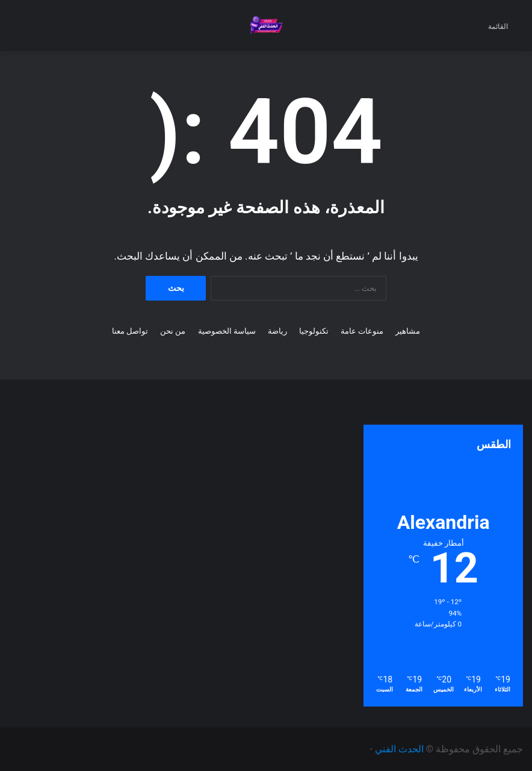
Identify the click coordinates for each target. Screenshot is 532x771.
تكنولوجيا (314, 331)
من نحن (173, 331)
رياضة (277, 331)
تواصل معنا (130, 331)
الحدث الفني (399, 749)
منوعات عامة (362, 331)
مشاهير (408, 331)
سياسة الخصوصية (227, 331)
